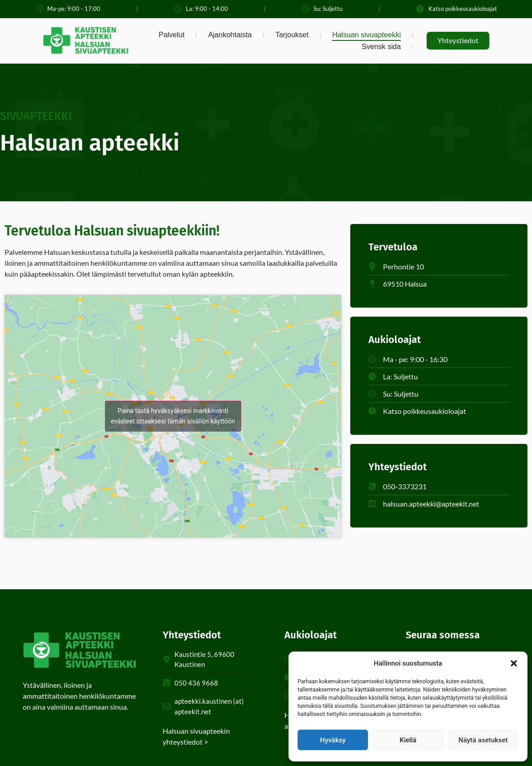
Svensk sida (381, 47)
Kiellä (408, 740)
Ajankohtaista (230, 35)
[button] (514, 663)
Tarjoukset (292, 35)
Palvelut (172, 35)
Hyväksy (333, 740)
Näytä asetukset (483, 740)
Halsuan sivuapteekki (366, 35)
